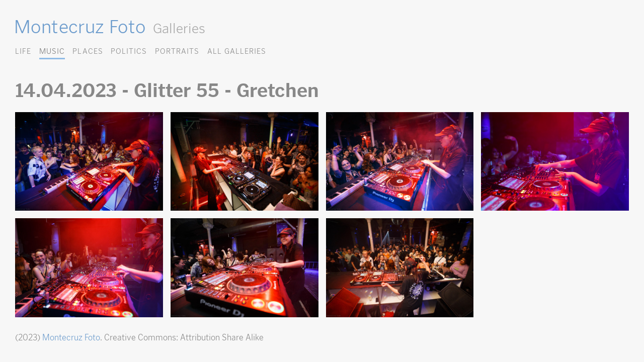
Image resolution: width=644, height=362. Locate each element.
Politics (129, 51)
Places (88, 51)
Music (52, 51)
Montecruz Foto (80, 27)
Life (23, 51)
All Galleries (237, 51)
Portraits (177, 51)
